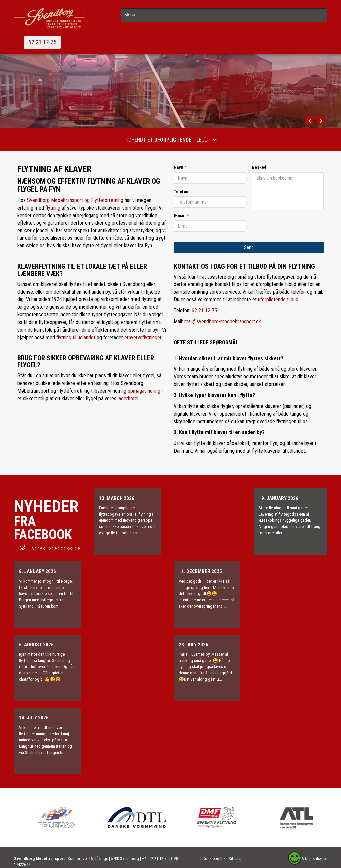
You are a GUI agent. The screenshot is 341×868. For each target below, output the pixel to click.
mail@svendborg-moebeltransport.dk (223, 321)
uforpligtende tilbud (278, 299)
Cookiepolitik (215, 859)
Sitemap (236, 859)
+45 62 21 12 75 (155, 859)
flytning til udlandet (76, 337)
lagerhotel (128, 399)
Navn (179, 167)
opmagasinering (144, 391)
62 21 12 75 (42, 42)
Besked (259, 167)
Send (249, 247)
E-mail (180, 215)
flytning (53, 208)
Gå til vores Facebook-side (50, 548)
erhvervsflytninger (143, 337)
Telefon (181, 191)
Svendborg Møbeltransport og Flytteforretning (75, 200)
